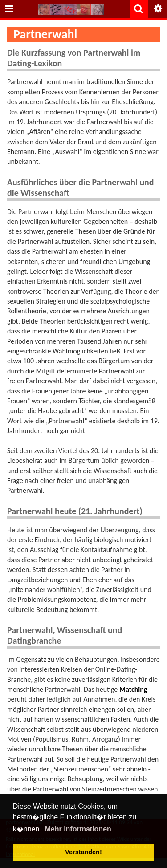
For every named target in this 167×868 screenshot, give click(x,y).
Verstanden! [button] (83, 852)
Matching (133, 689)
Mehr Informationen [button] (78, 829)
